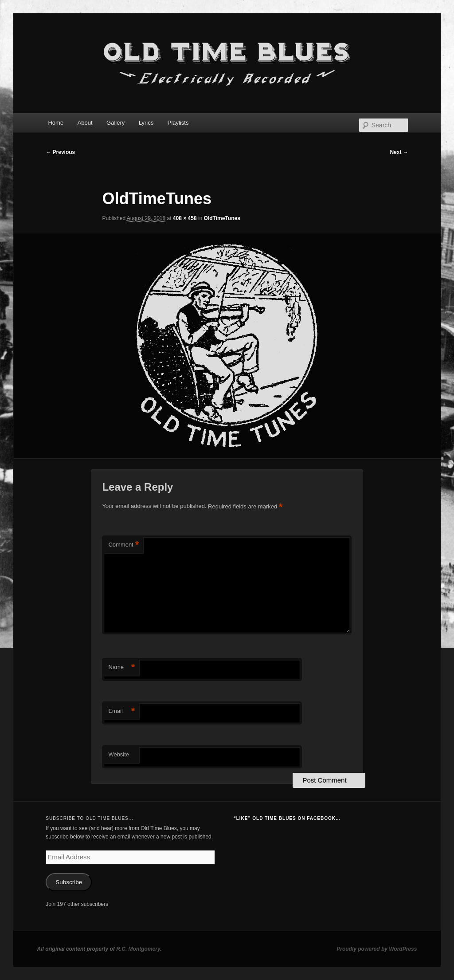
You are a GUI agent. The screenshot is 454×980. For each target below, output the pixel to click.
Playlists (178, 123)
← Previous (60, 152)
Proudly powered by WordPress (377, 949)
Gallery (115, 123)
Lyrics (146, 123)
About (85, 123)
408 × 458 (185, 218)
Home (56, 123)
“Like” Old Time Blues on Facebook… (287, 818)
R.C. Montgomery (138, 949)
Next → (399, 152)
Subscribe (69, 882)
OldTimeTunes (222, 218)
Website (119, 754)
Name (121, 667)
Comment (123, 545)
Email (121, 711)
